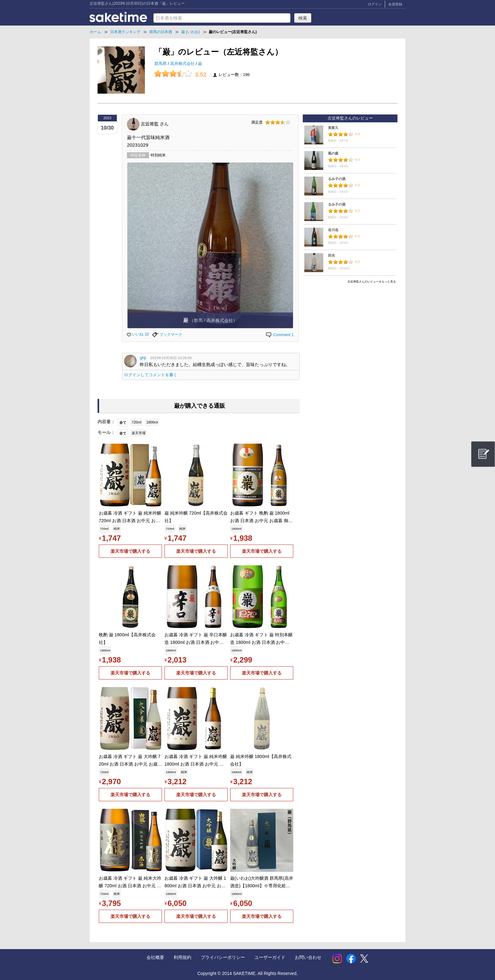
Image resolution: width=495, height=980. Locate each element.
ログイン (375, 4)
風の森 (333, 153)
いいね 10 (138, 334)
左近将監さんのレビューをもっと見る (372, 282)
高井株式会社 (183, 64)
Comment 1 (279, 335)
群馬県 (161, 64)
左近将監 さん (155, 124)
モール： (106, 432)
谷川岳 (333, 230)
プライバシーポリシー (223, 957)
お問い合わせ (308, 957)
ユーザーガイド (270, 957)
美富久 (333, 128)
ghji (143, 358)
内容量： (106, 422)
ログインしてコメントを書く (151, 375)
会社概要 (155, 957)
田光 (331, 255)
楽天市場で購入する (130, 551)
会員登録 (395, 4)
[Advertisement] (350, 330)
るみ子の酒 (337, 179)
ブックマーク (167, 335)
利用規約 (182, 957)
